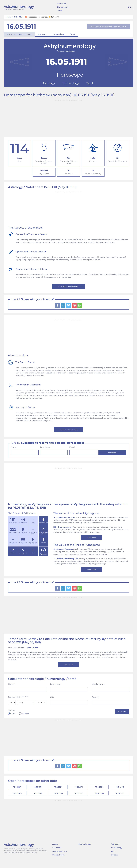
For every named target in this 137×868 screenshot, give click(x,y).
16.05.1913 (38, 800)
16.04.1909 (99, 800)
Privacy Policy (58, 862)
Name (14, 449)
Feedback (57, 855)
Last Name (46, 449)
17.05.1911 (17, 793)
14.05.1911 (79, 793)
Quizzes (114, 862)
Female (26, 719)
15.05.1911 (38, 793)
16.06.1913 (79, 800)
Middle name (98, 689)
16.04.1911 (120, 793)
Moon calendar (85, 851)
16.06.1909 (58, 800)
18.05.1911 (58, 793)
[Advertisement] (69, 118)
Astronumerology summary (19, 34)
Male (14, 719)
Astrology (61, 4)
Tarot (60, 11)
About (55, 851)
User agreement (60, 858)
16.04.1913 (120, 800)
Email (72, 449)
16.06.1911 (99, 793)
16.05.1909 (17, 800)
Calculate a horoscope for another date (108, 26)
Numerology (63, 7)
